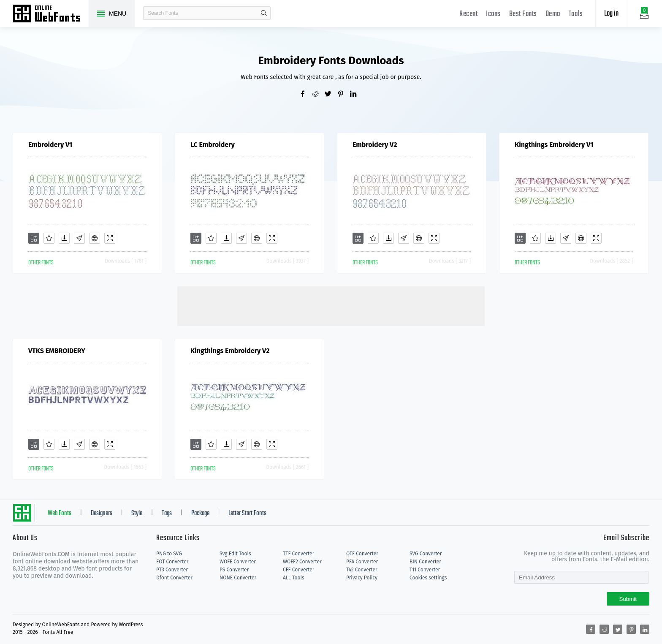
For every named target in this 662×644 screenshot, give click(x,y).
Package (200, 514)
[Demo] (110, 238)
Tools (576, 14)
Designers (102, 514)
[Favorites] (49, 238)
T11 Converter (425, 570)
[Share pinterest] (344, 95)
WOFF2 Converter (302, 562)
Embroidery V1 (50, 145)
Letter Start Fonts (247, 514)
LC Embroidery (213, 145)
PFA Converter (362, 562)
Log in (611, 14)
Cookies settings (428, 578)
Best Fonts (523, 14)
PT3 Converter (172, 570)
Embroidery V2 (375, 145)
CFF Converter (298, 570)
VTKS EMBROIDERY (57, 351)
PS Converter (234, 570)
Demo (553, 14)
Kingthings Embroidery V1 (554, 145)
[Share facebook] (306, 95)
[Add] (34, 238)
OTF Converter (362, 554)
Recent (468, 14)
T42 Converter (362, 570)
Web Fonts (60, 514)
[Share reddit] (318, 95)
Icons (493, 14)
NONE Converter (238, 578)
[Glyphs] (79, 238)
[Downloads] (64, 238)
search (264, 13)
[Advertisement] (331, 305)
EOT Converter (172, 562)
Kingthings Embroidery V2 (230, 351)
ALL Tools (294, 578)
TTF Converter (298, 554)
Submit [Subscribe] (628, 599)
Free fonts (51, 14)
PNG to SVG (169, 554)
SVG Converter (426, 554)
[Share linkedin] (356, 95)
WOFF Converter (238, 562)
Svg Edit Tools (235, 554)
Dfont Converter (174, 578)
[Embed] (95, 238)
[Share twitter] (331, 95)
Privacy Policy (362, 578)
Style (137, 514)
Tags (167, 514)
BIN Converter (425, 562)
